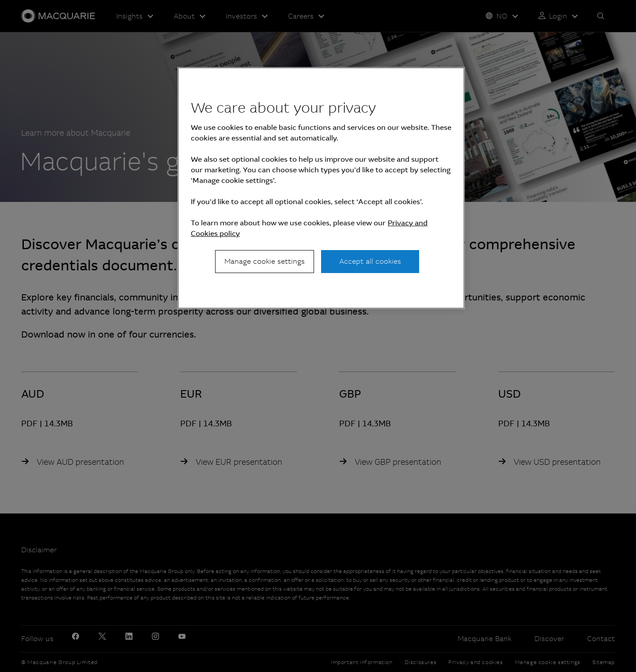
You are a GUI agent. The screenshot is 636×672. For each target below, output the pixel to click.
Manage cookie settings (265, 261)
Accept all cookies (370, 261)
